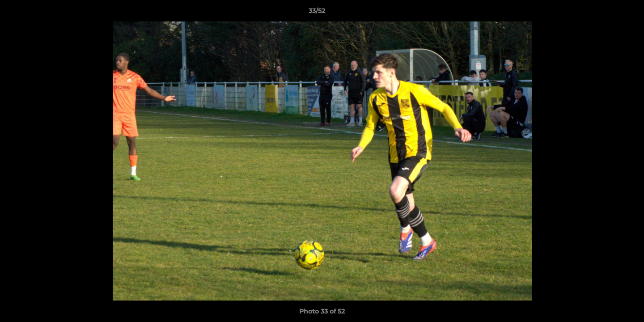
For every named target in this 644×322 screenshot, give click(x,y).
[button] (606, 13)
